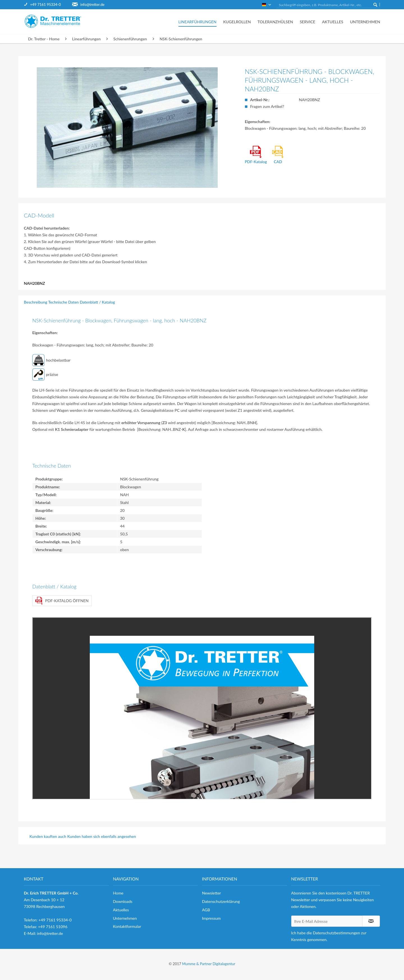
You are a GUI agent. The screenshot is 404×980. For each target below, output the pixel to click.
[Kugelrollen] (237, 22)
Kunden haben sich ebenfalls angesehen (102, 836)
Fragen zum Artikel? (267, 106)
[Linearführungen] (198, 22)
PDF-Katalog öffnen (62, 601)
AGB (206, 910)
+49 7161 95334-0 (45, 4)
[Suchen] (375, 4)
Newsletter (211, 893)
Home (118, 893)
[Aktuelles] (333, 22)
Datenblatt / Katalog (97, 302)
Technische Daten (64, 302)
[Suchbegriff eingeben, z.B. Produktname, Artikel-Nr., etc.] (328, 5)
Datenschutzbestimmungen (336, 933)
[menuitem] (48, 5)
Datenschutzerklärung (221, 901)
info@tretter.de (92, 4)
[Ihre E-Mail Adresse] (327, 921)
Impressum (211, 918)
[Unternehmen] (363, 22)
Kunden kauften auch (48, 836)
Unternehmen (125, 918)
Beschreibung (36, 302)
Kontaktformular (127, 926)
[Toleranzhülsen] (275, 22)
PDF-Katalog (256, 155)
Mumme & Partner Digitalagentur (209, 964)
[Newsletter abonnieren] (371, 921)
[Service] (307, 22)
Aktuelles (121, 910)
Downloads (123, 901)
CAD (278, 155)
